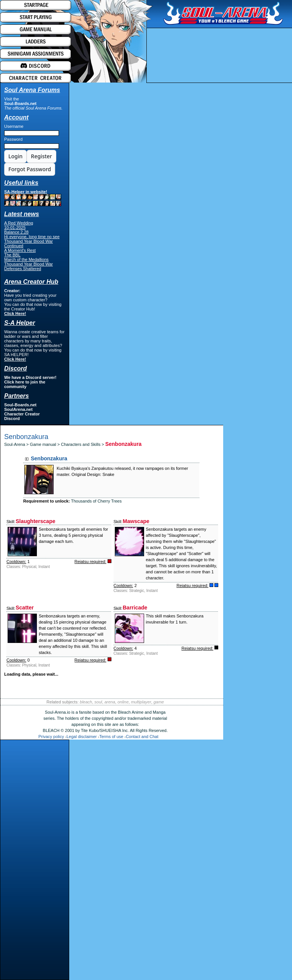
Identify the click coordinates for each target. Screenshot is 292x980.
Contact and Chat (142, 737)
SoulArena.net (18, 409)
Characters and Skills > (83, 444)
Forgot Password (30, 169)
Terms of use (111, 737)
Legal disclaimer (82, 737)
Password (13, 139)
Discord (12, 418)
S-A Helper (20, 323)
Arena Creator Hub (31, 282)
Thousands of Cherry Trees (96, 501)
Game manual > (46, 444)
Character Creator (22, 414)
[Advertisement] (35, 862)
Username (14, 126)
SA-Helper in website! (33, 198)
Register (41, 156)
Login (15, 156)
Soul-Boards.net (20, 103)
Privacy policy (51, 737)
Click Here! (15, 313)
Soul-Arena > (17, 444)
